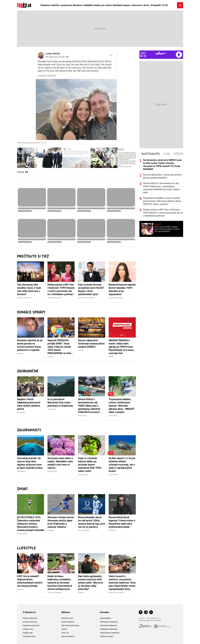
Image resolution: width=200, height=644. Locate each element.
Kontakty (105, 612)
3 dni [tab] (166, 154)
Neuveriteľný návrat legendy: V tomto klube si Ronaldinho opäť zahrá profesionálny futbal (122, 522)
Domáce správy (31, 312)
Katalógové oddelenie (109, 629)
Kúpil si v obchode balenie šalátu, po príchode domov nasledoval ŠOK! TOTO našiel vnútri (90, 465)
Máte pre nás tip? (107, 636)
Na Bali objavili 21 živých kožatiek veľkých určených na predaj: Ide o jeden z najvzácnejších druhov (122, 465)
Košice (111, 357)
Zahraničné (28, 371)
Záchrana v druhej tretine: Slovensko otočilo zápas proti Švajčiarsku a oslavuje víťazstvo (61, 522)
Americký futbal (84, 530)
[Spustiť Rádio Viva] (161, 53)
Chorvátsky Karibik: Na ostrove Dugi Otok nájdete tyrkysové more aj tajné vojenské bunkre (30, 463)
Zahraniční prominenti (86, 298)
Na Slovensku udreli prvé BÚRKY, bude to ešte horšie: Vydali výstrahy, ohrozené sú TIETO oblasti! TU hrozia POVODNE (162, 164)
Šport (23, 489)
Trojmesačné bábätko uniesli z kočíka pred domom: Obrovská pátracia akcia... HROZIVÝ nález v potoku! (121, 406)
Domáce (20, 353)
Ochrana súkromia (30, 622)
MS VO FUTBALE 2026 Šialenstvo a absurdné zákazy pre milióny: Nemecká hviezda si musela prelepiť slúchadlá (31, 524)
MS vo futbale (22, 533)
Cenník (64, 629)
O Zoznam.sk (29, 612)
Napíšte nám (28, 633)
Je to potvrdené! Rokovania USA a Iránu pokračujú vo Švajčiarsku (60, 402)
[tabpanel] (161, 188)
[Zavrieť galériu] (180, 5)
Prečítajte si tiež (33, 256)
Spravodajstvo (106, 618)
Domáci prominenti (24, 298)
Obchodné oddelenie (109, 625)
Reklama (66, 612)
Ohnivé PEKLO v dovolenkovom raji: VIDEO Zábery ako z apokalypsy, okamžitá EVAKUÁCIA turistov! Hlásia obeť (89, 406)
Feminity (20, 589)
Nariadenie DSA (29, 636)
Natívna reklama (68, 636)
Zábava (81, 592)
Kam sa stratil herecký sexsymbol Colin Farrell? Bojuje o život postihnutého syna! (91, 289)
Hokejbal (51, 530)
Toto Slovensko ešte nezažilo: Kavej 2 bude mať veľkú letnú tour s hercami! (29, 289)
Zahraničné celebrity (116, 592)
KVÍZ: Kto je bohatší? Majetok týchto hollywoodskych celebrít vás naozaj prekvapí (30, 581)
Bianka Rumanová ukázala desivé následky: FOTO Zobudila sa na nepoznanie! (122, 289)
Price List (65, 633)
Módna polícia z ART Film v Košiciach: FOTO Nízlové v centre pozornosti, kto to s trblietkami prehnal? (61, 289)
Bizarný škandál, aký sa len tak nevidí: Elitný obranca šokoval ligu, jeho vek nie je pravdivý (92, 522)
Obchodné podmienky (70, 625)
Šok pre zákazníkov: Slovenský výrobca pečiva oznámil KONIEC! (91, 344)
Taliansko (112, 530)
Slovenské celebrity (55, 592)
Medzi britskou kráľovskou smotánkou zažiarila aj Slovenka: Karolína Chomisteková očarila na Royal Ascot (60, 583)
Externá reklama (68, 622)
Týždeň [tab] (178, 154)
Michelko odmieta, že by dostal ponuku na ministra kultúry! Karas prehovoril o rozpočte (30, 345)
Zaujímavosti (29, 430)
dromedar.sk (21, 471)
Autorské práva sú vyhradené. (150, 620)
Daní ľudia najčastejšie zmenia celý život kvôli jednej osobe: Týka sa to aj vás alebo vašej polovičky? (91, 583)
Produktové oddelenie (109, 622)
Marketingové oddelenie (110, 633)
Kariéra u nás (28, 629)
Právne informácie (30, 618)
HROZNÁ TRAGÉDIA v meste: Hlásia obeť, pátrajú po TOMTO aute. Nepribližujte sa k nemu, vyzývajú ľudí (121, 347)
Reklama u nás (67, 618)
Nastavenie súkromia (31, 625)
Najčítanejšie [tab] (151, 154)
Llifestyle (26, 548)
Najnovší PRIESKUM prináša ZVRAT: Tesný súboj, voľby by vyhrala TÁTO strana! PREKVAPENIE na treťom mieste (60, 347)
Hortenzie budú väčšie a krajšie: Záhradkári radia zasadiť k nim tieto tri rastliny (60, 463)
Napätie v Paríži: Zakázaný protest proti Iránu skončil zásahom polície (29, 404)
